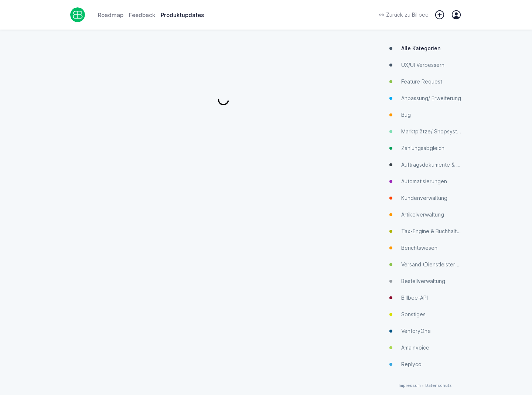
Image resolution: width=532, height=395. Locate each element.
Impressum (410, 386)
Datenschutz (438, 386)
